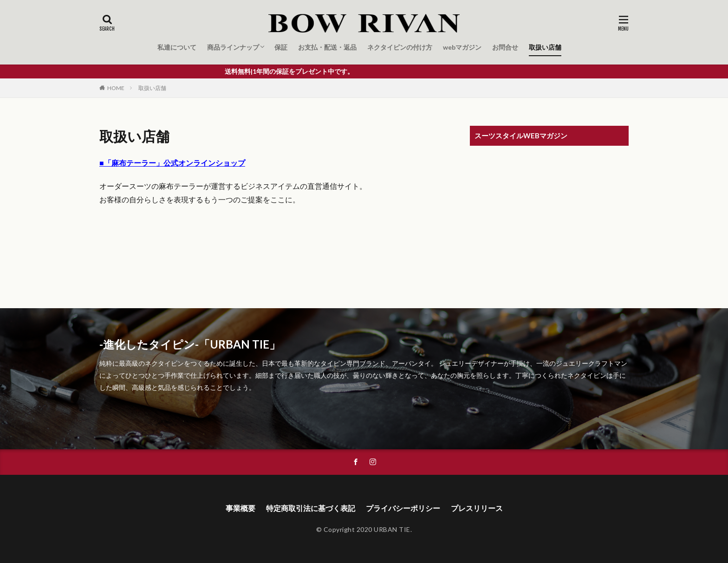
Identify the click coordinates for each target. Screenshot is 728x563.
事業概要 (240, 508)
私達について (177, 47)
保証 (281, 47)
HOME (116, 88)
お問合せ (505, 47)
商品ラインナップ (233, 47)
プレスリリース (477, 508)
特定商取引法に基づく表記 (311, 508)
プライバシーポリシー (403, 508)
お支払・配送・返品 (327, 47)
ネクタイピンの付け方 (400, 47)
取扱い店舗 (545, 47)
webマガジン (462, 47)
